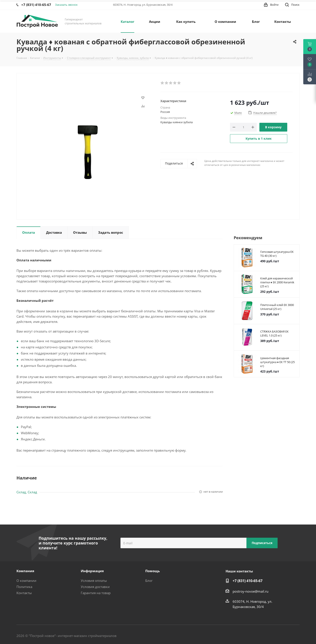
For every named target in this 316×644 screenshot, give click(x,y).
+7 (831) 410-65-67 (248, 581)
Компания (25, 571)
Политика (24, 587)
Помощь (153, 571)
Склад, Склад (27, 492)
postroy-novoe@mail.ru (250, 591)
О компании (26, 581)
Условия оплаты (94, 581)
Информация (92, 571)
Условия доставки (95, 587)
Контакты (24, 593)
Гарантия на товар (96, 593)
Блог (149, 581)
